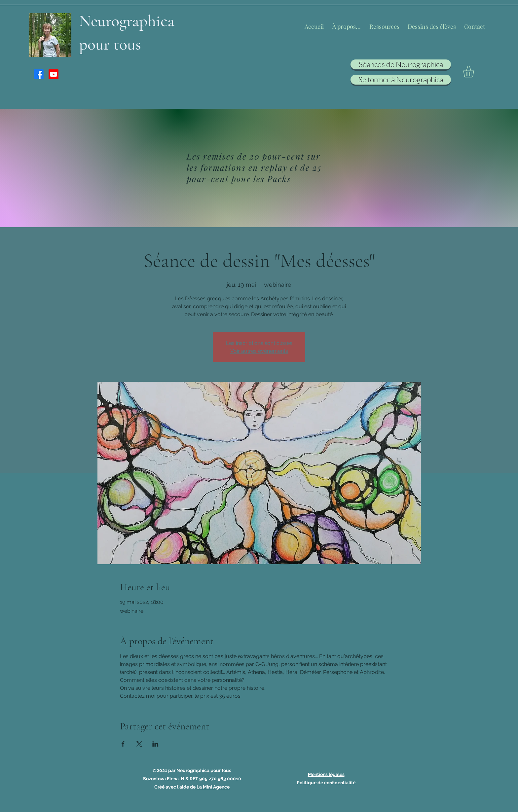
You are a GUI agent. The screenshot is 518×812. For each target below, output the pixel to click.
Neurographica (127, 21)
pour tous (110, 44)
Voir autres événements (259, 351)
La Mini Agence (213, 787)
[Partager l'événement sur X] (139, 744)
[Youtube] (54, 74)
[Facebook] (39, 74)
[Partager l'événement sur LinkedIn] (155, 744)
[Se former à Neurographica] (401, 80)
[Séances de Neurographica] (401, 64)
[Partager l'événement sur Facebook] (123, 744)
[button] (475, 72)
